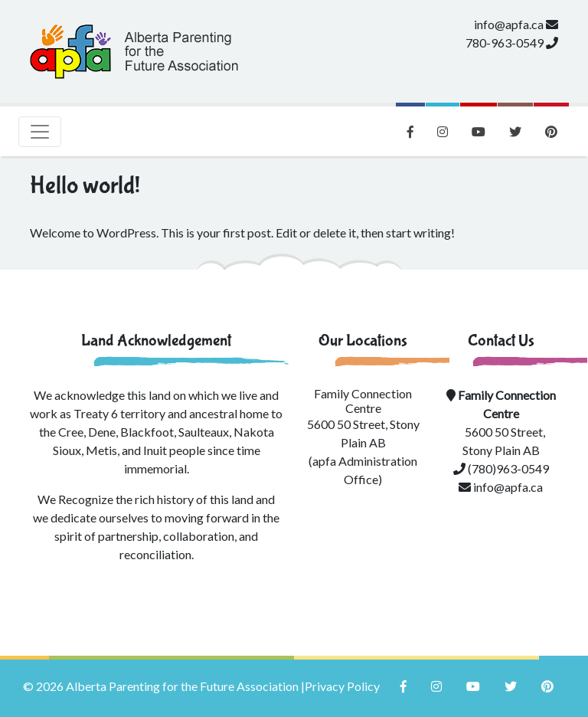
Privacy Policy (342, 686)
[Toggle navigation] (40, 132)
